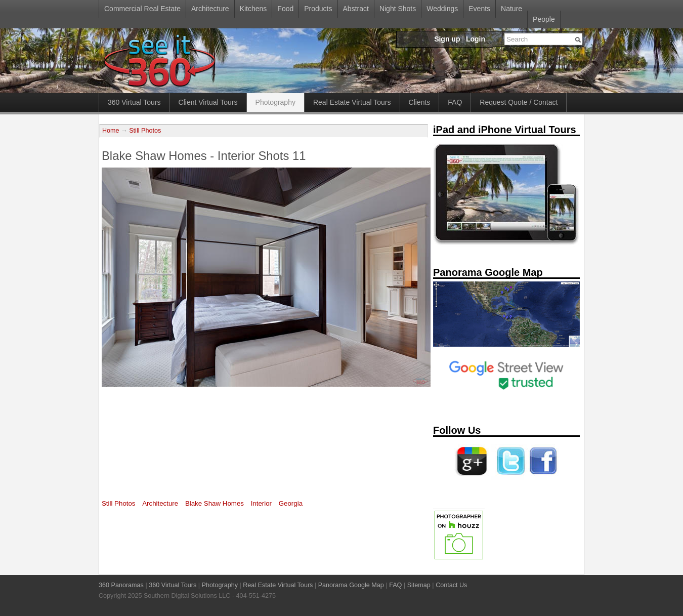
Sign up (447, 39)
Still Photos (145, 131)
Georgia (291, 503)
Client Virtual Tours (208, 102)
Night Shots (398, 9)
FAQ (455, 102)
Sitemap (419, 585)
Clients (420, 102)
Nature (511, 9)
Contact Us (451, 585)
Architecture (210, 9)
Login (476, 39)
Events (479, 9)
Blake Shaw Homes (215, 503)
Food (285, 9)
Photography (275, 102)
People (544, 19)
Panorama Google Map (351, 585)
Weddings (442, 9)
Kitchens (253, 9)
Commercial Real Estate (142, 9)
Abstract (356, 9)
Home (111, 131)
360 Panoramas (121, 585)
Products (318, 9)
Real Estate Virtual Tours (352, 102)
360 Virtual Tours (134, 102)
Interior (261, 503)
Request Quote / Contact (519, 102)
